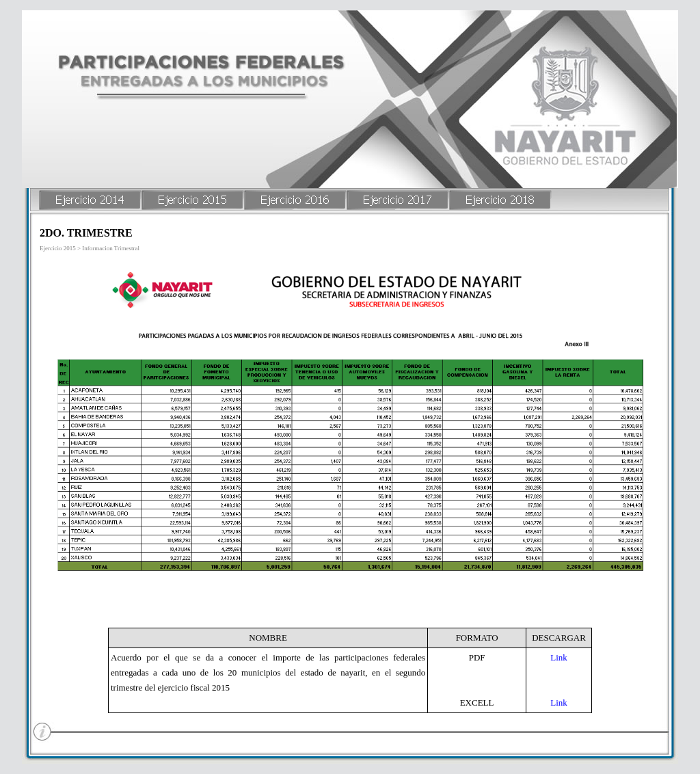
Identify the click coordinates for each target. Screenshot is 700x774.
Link (559, 657)
